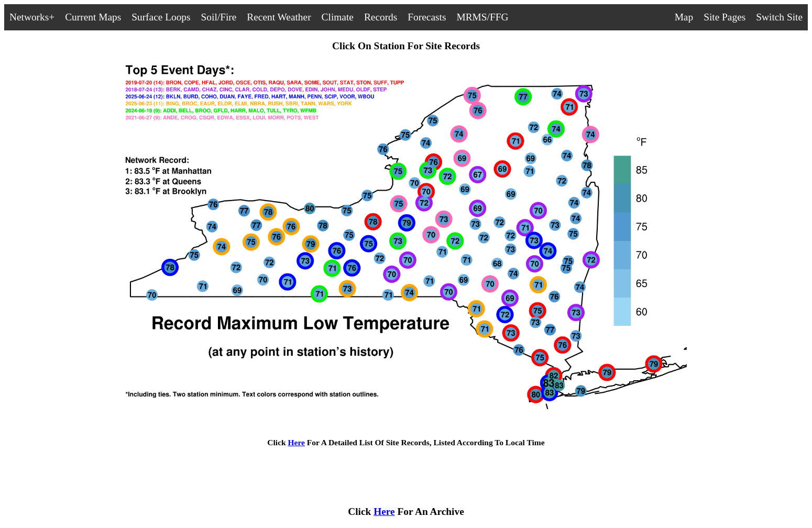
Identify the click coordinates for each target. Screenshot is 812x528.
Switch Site (779, 17)
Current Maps (93, 17)
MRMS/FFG (482, 17)
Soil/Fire (219, 17)
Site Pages (725, 17)
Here (297, 442)
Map (684, 17)
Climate (338, 17)
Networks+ (32, 17)
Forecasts (427, 17)
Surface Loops (161, 17)
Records (381, 17)
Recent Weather (279, 17)
